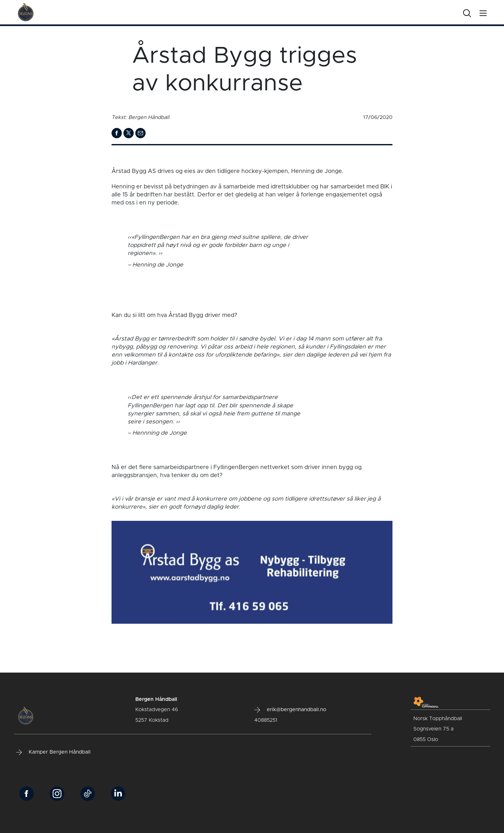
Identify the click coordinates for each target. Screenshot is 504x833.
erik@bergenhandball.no (290, 710)
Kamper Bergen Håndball (53, 752)
